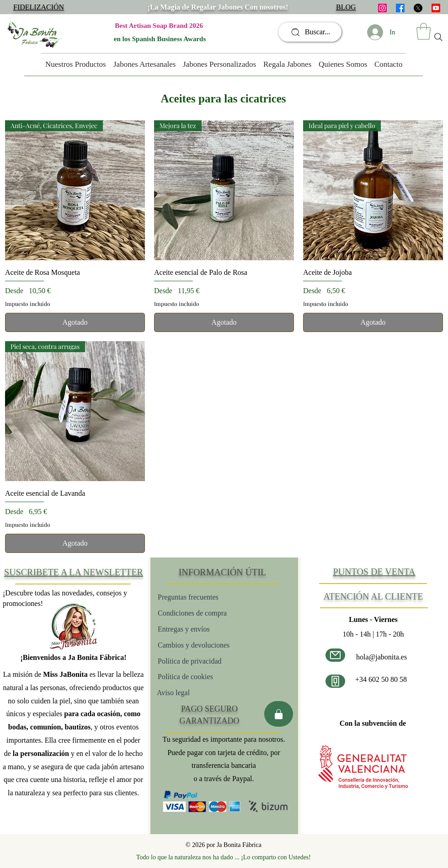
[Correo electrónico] (335, 655)
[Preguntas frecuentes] (207, 597)
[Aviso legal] (189, 693)
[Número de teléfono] (335, 681)
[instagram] (382, 8)
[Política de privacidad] (207, 661)
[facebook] (400, 8)
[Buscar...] (310, 32)
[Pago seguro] (279, 714)
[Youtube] (436, 8)
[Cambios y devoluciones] (211, 645)
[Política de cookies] (216, 677)
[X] (418, 8)
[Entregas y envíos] (214, 629)
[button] (424, 31)
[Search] (438, 37)
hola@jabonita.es (381, 657)
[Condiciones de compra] (210, 613)
